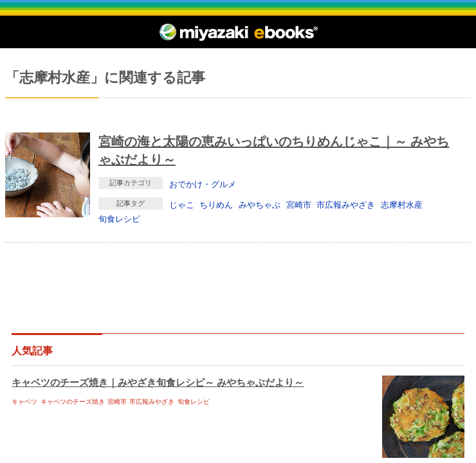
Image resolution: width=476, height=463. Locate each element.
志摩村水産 (402, 204)
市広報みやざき (346, 204)
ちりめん (216, 204)
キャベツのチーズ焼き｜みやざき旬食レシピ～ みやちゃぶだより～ (158, 382)
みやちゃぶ (260, 204)
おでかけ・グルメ (203, 184)
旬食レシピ (119, 219)
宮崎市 (299, 204)
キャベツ (24, 402)
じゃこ (182, 204)
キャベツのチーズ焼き (73, 402)
